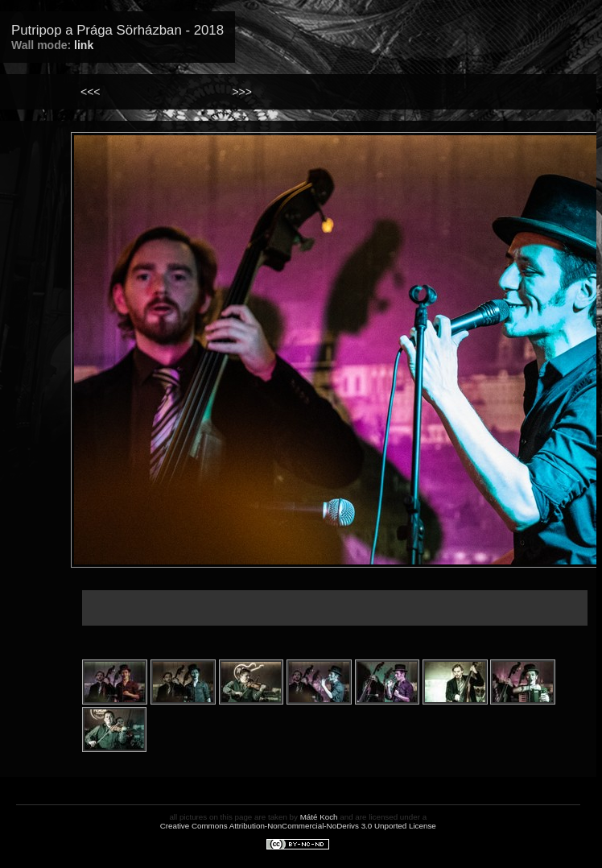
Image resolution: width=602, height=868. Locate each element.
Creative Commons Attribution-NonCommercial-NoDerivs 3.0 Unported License (298, 826)
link (84, 45)
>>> (242, 92)
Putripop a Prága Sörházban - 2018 (118, 30)
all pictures (188, 817)
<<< (91, 92)
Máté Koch (319, 817)
